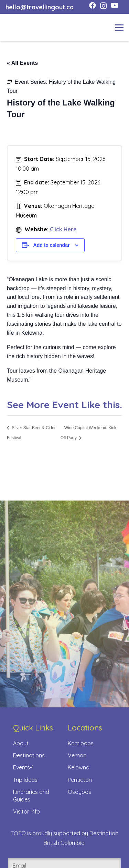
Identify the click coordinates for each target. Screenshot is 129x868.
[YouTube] (115, 6)
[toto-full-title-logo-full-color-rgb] (17, 28)
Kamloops (81, 743)
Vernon (77, 755)
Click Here (63, 229)
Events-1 (23, 767)
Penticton (80, 780)
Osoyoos (79, 792)
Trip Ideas (25, 780)
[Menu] (119, 28)
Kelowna (79, 767)
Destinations (29, 755)
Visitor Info (26, 811)
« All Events (22, 63)
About (21, 743)
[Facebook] (93, 6)
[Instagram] (103, 6)
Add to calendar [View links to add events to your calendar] (52, 245)
